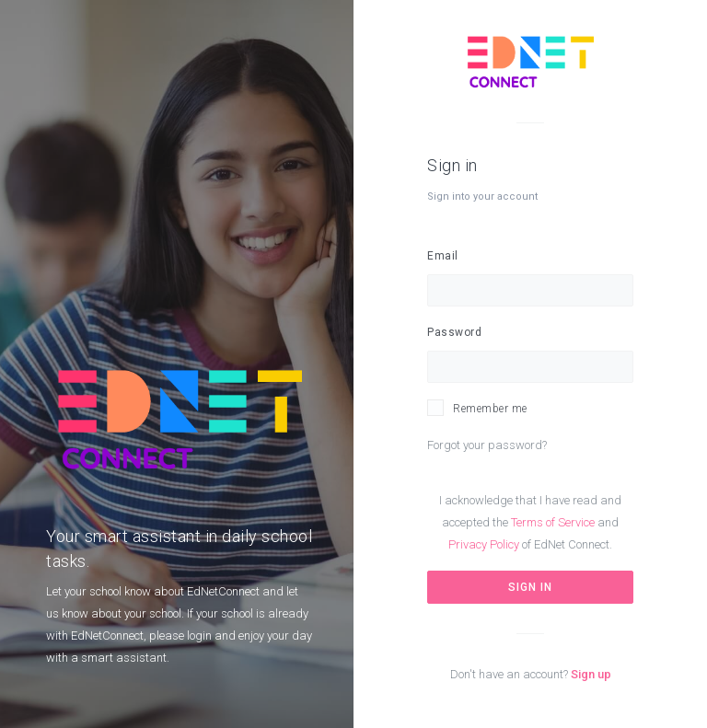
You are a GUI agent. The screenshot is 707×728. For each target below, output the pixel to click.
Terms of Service (553, 522)
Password (454, 332)
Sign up (591, 674)
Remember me (490, 409)
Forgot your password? (487, 445)
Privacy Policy (484, 544)
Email (443, 256)
